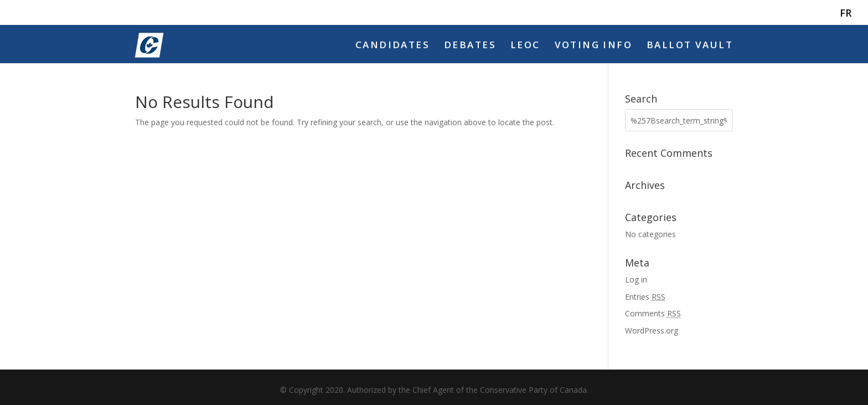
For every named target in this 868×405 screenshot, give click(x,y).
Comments (653, 313)
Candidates (392, 46)
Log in (636, 280)
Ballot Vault (690, 46)
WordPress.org (652, 330)
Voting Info (594, 46)
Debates (470, 46)
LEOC (525, 46)
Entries (645, 297)
